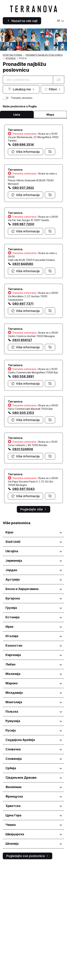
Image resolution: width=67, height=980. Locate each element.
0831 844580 (23, 264)
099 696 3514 (23, 144)
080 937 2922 (23, 188)
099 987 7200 (23, 224)
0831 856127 (22, 340)
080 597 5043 (23, 489)
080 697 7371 (23, 304)
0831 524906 (23, 449)
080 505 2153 (23, 413)
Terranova (15, 130)
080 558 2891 (23, 376)
